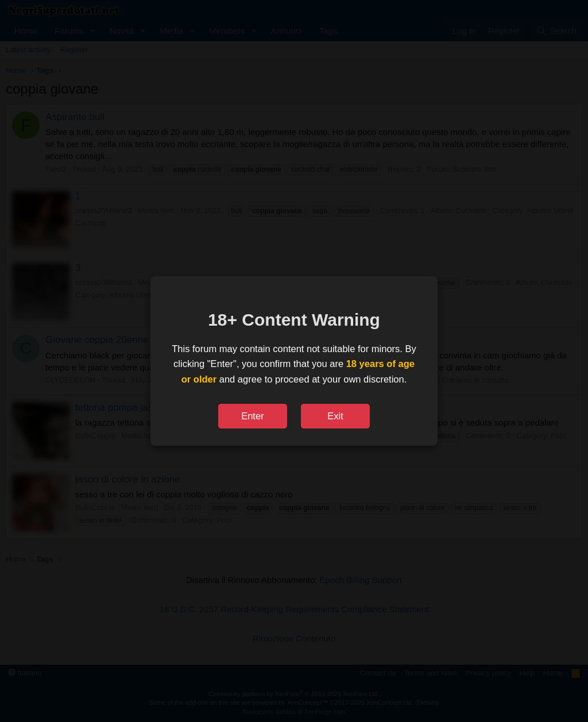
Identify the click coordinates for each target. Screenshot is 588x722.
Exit (335, 416)
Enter (252, 416)
